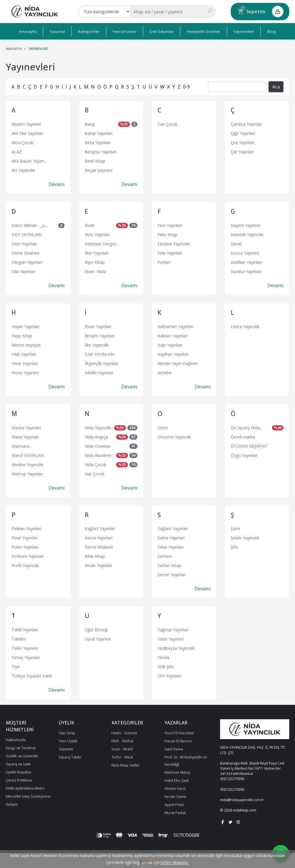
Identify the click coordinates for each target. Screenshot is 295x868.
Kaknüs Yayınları (173, 335)
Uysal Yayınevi (98, 638)
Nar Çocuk (94, 473)
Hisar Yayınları (25, 362)
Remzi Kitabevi (99, 546)
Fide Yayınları (170, 252)
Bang (90, 123)
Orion (163, 427)
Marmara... (21, 445)
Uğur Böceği (96, 629)
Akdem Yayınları (26, 123)
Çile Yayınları (242, 151)
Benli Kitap (95, 160)
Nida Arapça (96, 436)
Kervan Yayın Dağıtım (178, 362)
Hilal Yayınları (24, 353)
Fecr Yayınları (170, 224)
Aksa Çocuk (22, 141)
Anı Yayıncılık (23, 169)
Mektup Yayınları (27, 473)
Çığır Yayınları (243, 132)
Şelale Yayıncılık (245, 537)
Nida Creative (98, 445)
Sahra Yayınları (171, 537)
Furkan (164, 261)
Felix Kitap (168, 233)
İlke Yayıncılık (97, 344)
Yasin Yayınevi (171, 638)
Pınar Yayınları (24, 537)
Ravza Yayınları (99, 537)
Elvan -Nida (95, 270)
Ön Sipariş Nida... (247, 427)
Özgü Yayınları (244, 454)
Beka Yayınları (98, 141)
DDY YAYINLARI (27, 233)
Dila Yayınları (23, 270)
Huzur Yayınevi (25, 371)
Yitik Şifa (166, 666)
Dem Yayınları (24, 243)
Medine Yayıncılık (27, 463)
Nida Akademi (98, 454)
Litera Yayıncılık (245, 325)
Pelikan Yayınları (26, 528)
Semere (165, 555)
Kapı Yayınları (170, 344)
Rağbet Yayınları (100, 528)
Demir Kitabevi (25, 252)
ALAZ (17, 151)
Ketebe (164, 371)
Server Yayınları (172, 574)
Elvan (90, 224)
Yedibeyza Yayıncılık (176, 647)
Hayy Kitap (22, 335)
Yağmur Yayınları (173, 629)
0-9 (186, 86)
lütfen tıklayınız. (175, 862)
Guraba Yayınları (246, 270)
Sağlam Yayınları (173, 528)
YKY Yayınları (169, 675)
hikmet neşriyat (26, 344)
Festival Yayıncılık (174, 243)
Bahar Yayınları (99, 132)
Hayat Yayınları (25, 325)
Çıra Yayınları (243, 141)
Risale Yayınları (98, 565)
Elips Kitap (95, 261)
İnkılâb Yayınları (99, 371)
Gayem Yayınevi (245, 224)
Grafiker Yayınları (246, 261)
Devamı (56, 183)
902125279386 (232, 778)
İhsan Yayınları (98, 325)
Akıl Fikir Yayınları (27, 132)
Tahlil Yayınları (25, 629)
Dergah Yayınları (27, 261)
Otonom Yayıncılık (174, 436)
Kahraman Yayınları (175, 325)
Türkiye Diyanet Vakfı (32, 675)
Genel (236, 243)
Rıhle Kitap (95, 555)
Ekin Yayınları (97, 252)
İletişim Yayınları (100, 335)
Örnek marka (243, 436)
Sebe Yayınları (171, 546)
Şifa (234, 546)
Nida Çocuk (96, 463)
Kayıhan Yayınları (173, 353)
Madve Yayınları (26, 427)
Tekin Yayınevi (25, 647)
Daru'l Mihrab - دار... (30, 224)
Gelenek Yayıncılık (247, 233)
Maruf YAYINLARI (28, 454)
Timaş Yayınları (26, 657)
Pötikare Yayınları (28, 555)
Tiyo (16, 666)
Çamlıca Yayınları (246, 123)
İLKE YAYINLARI (100, 353)
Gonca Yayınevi (245, 252)
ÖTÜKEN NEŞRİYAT (249, 445)
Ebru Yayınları (97, 233)
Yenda (163, 657)
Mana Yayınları (25, 436)
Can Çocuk (168, 123)
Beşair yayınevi (99, 169)
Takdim (19, 638)
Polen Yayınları (25, 546)
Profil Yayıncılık (25, 565)
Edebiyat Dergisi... (102, 243)
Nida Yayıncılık (98, 427)
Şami (235, 528)
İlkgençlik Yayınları (101, 362)
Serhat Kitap (169, 565)
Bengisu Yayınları (101, 151)
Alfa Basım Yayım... (29, 160)
